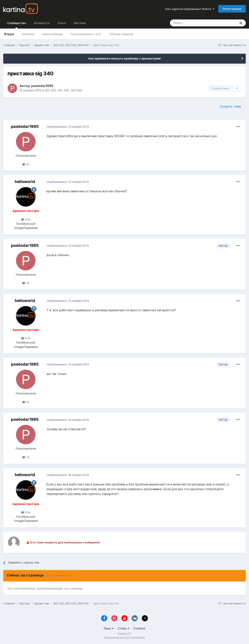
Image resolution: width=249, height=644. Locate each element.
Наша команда (52, 34)
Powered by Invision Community (124, 638)
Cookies (139, 628)
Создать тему (230, 106)
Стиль (123, 628)
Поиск (62, 23)
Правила (28, 34)
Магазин (80, 23)
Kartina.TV (124, 634)
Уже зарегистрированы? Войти (190, 9)
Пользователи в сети (86, 34)
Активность (42, 23)
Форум (9, 34)
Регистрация (232, 9)
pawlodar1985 (42, 86)
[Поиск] (191, 23)
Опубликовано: (68, 127)
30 (26, 164)
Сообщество (16, 25)
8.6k (26, 219)
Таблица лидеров (121, 34)
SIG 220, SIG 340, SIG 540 (64, 90)
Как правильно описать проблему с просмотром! (125, 58)
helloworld (25, 182)
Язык (109, 628)
